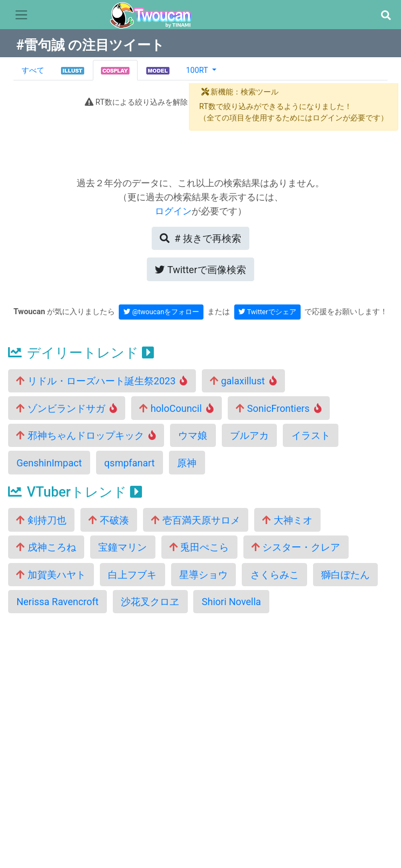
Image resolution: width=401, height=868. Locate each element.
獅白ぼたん (345, 575)
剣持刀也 (41, 520)
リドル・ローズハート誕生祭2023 (102, 381)
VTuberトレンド (75, 492)
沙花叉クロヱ (150, 602)
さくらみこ (275, 575)
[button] (386, 15)
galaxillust (243, 381)
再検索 (200, 238)
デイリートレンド (81, 353)
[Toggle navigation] (21, 15)
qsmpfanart (130, 463)
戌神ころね (46, 547)
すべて (33, 70)
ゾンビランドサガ (67, 408)
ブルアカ (249, 435)
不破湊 (108, 520)
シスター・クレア (296, 547)
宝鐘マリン (123, 547)
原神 (187, 463)
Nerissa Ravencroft (57, 602)
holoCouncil (176, 408)
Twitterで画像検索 (200, 270)
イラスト (311, 435)
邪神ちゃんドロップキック (86, 435)
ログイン (173, 211)
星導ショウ (203, 575)
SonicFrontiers (278, 408)
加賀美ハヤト (51, 575)
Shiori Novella (232, 602)
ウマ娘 (193, 435)
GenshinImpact (49, 463)
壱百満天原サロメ (195, 520)
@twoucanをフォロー (162, 312)
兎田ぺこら (199, 547)
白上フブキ (132, 575)
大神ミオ (287, 520)
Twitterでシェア (267, 312)
